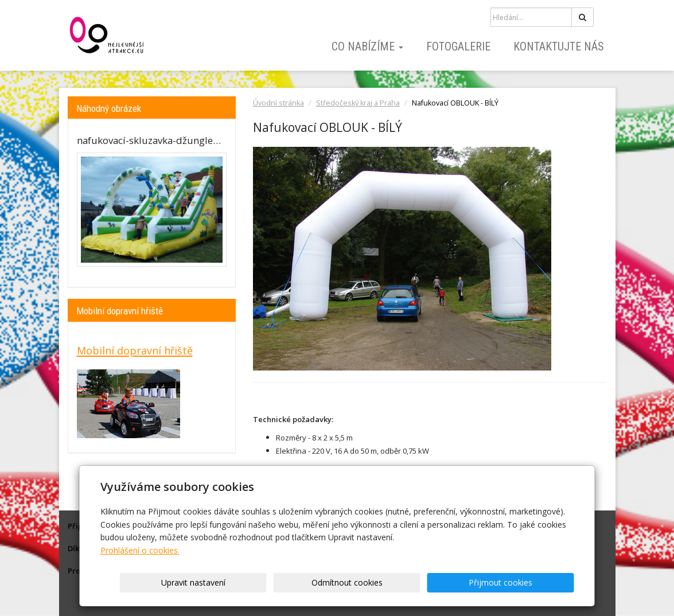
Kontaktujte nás (559, 46)
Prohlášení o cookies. (140, 550)
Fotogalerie (458, 46)
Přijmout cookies (530, 582)
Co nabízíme (367, 46)
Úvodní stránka (278, 103)
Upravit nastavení (341, 582)
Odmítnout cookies (435, 582)
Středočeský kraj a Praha (358, 103)
